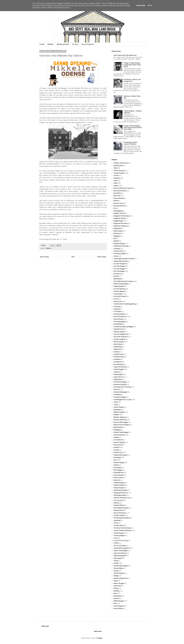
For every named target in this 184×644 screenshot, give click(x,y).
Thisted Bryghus (119, 533)
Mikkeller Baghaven (120, 417)
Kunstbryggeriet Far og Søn (123, 400)
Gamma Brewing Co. (120, 317)
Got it (150, 6)
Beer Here (117, 196)
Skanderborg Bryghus (121, 490)
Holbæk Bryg (118, 347)
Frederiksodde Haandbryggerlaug (125, 304)
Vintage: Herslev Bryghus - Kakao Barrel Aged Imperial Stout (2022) (133, 128)
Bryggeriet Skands (120, 218)
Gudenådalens (118, 324)
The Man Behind (119, 525)
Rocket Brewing (119, 475)
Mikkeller (49, 248)
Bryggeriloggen (119, 221)
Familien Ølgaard (119, 291)
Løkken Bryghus (119, 407)
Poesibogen (117, 457)
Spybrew (116, 503)
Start (73, 257)
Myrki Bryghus (118, 427)
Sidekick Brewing (119, 485)
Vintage (116, 571)
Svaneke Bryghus (119, 515)
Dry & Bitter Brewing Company (124, 281)
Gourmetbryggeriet (120, 322)
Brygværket (117, 228)
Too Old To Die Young (121, 541)
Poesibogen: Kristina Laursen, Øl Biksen (130, 143)
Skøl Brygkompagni (120, 495)
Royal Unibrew (118, 478)
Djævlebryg (117, 279)
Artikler (116, 186)
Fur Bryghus (118, 311)
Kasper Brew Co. (119, 377)
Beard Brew (117, 193)
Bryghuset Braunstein (121, 223)
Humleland (117, 359)
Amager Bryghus (119, 173)
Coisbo (116, 256)
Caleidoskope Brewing (121, 246)
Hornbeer (117, 352)
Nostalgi (116, 437)
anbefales (117, 178)
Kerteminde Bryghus (120, 385)
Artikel (116, 183)
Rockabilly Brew (119, 473)
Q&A (115, 460)
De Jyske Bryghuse (120, 264)
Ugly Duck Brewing (120, 553)
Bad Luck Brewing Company (123, 188)
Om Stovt (75, 44)
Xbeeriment (117, 586)
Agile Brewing (118, 166)
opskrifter (117, 447)
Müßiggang (117, 430)
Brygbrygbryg (118, 211)
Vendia (116, 561)
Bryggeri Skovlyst (119, 213)
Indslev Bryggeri (119, 369)
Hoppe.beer (117, 349)
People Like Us (119, 452)
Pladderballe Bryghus (121, 455)
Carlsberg (117, 249)
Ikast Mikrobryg (119, 364)
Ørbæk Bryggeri (119, 601)
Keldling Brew (118, 379)
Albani (116, 168)
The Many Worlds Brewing (122, 528)
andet (115, 181)
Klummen (117, 389)
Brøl (115, 238)
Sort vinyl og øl (118, 500)
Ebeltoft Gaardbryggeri (121, 284)
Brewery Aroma (119, 203)
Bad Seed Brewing (120, 191)
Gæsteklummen (119, 329)
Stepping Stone (119, 510)
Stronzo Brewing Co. (120, 513)
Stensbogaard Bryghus (121, 508)
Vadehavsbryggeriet (120, 556)
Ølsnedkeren (118, 596)
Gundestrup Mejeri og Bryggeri (124, 327)
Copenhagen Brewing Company (124, 259)
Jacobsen (117, 372)
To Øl (115, 538)
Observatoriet (118, 445)
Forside (42, 44)
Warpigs (116, 576)
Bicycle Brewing (119, 198)
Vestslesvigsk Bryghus (121, 566)
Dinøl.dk (116, 276)
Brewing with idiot (119, 206)
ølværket (116, 598)
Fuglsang (117, 309)
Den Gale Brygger (120, 266)
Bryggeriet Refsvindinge (121, 216)
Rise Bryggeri (118, 470)
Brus (115, 208)
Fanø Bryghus (118, 294)
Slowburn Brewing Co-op (122, 498)
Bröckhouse (117, 233)
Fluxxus (116, 299)
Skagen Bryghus (119, 488)
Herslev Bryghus (119, 342)
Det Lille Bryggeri (119, 271)
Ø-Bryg (116, 588)
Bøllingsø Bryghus (120, 244)
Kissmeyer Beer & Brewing (122, 387)
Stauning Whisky (119, 505)
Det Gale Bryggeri (119, 269)
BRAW (116, 201)
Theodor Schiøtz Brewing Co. (123, 530)
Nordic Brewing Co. (120, 435)
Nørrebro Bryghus (119, 442)
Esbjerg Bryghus (119, 286)
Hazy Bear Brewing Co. (121, 337)
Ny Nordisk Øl (118, 440)
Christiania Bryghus (120, 254)
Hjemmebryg (118, 344)
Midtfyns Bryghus (119, 412)
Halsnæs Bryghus (119, 332)
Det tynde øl (118, 274)
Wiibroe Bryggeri (119, 583)
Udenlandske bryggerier (121, 548)
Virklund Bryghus (119, 573)
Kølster (116, 402)
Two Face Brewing (120, 546)
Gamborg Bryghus (120, 314)
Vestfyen (116, 563)
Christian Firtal (118, 251)
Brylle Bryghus (118, 231)
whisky (116, 581)
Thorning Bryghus (119, 535)
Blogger (100, 638)
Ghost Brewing (118, 319)
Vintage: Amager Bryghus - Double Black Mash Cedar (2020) (132, 65)
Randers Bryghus (119, 463)
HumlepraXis (118, 362)
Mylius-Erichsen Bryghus (122, 425)
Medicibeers (118, 410)
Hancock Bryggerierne (121, 334)
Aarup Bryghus (118, 608)
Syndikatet (117, 520)
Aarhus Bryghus (119, 606)
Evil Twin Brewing (119, 289)
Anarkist (116, 176)
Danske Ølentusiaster (121, 261)
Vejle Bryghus (118, 558)
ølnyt (115, 593)
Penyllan (116, 450)
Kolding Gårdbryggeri (121, 392)
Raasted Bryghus (119, 483)
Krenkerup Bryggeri (120, 397)
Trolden (116, 543)
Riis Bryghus (118, 468)
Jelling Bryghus (119, 374)
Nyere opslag (44, 257)
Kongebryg (117, 395)
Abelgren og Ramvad (121, 163)
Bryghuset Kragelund (120, 226)
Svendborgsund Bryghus (122, 518)
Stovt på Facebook (88, 44)
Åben (115, 604)
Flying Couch (118, 301)
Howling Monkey (119, 357)
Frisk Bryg (117, 307)
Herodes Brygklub (119, 339)
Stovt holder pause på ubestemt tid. (125, 55)
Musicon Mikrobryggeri (121, 422)
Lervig (116, 405)
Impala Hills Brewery (120, 367)
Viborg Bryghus (119, 568)
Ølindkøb (117, 591)
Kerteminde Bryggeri (120, 382)
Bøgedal (116, 241)
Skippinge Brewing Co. (121, 493)
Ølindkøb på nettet (63, 44)
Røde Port (117, 480)
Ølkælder (51, 44)
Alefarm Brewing (119, 171)
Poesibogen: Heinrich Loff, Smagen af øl (132, 80)
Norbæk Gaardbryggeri (121, 432)
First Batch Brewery (120, 296)
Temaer (116, 523)
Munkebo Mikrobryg (120, 420)
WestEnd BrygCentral (121, 578)
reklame (116, 465)
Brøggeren (117, 236)
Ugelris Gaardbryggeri (121, 551)
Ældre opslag (102, 257)
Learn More (141, 6)
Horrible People (119, 354)
